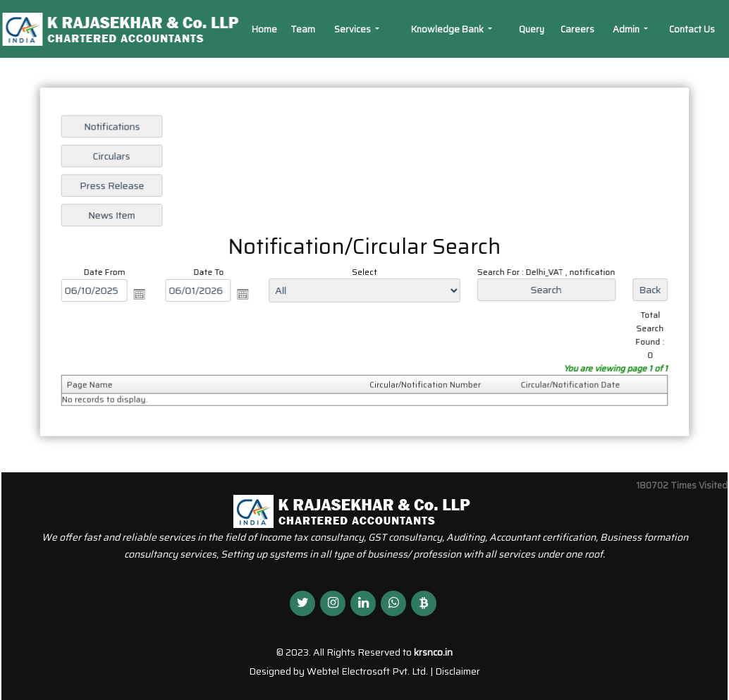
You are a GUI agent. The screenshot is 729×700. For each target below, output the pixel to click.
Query (532, 29)
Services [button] (354, 29)
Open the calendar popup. (143, 294)
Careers (577, 29)
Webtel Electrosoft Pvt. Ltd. (367, 671)
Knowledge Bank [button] (448, 29)
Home (264, 29)
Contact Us (692, 29)
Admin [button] (627, 29)
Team (303, 29)
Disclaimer (458, 671)
